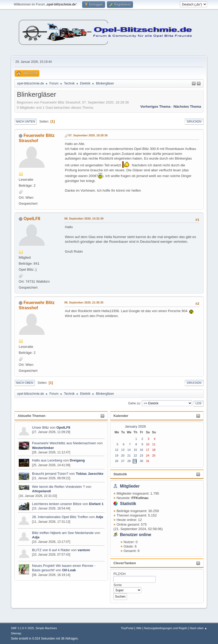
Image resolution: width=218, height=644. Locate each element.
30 (141, 461)
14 (129, 450)
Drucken (194, 121)
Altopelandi (42, 491)
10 (148, 444)
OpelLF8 (63, 427)
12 (117, 450)
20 (123, 455)
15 (135, 450)
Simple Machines (46, 628)
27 (123, 461)
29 (135, 461)
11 (154, 444)
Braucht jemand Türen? (50, 474)
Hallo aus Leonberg (47, 460)
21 (129, 455)
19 (117, 455)
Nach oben (25, 383)
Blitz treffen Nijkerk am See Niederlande (63, 533)
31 (148, 461)
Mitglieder (130, 486)
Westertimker (43, 448)
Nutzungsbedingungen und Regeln (166, 628)
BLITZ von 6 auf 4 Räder (52, 550)
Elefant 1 (96, 504)
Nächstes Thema (187, 107)
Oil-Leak (69, 570)
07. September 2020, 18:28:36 (88, 135)
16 (141, 450)
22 (135, 455)
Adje (99, 517)
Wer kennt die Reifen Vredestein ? (58, 487)
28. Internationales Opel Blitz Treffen (61, 517)
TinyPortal (127, 628)
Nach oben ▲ (198, 628)
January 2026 (135, 426)
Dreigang (77, 460)
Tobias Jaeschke (90, 474)
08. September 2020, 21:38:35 (84, 302)
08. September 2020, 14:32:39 (84, 218)
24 (148, 455)
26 (117, 461)
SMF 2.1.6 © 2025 (22, 628)
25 (154, 455)
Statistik (120, 474)
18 (154, 450)
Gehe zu (134, 403)
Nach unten (25, 121)
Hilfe (139, 628)
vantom (84, 550)
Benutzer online (136, 535)
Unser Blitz (40, 427)
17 (148, 450)
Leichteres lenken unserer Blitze (57, 504)
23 (141, 455)
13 (123, 450)
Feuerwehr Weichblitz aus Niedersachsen (65, 443)
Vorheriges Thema (155, 107)
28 (129, 461)
